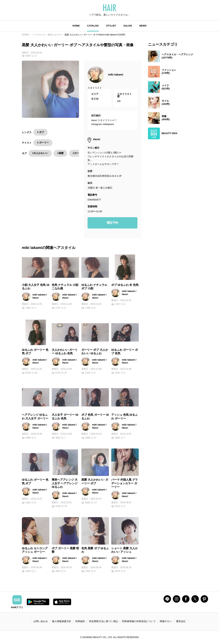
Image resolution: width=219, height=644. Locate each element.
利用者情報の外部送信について (139, 621)
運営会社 (181, 621)
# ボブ (41, 132)
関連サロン (166, 621)
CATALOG (93, 26)
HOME (76, 26)
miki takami (116, 74)
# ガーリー (43, 143)
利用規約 (80, 621)
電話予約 (112, 223)
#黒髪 (60, 153)
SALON (128, 26)
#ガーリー (78, 153)
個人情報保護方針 (62, 621)
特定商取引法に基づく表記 (103, 621)
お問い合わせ (41, 621)
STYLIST (111, 26)
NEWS (143, 26)
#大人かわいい (40, 153)
